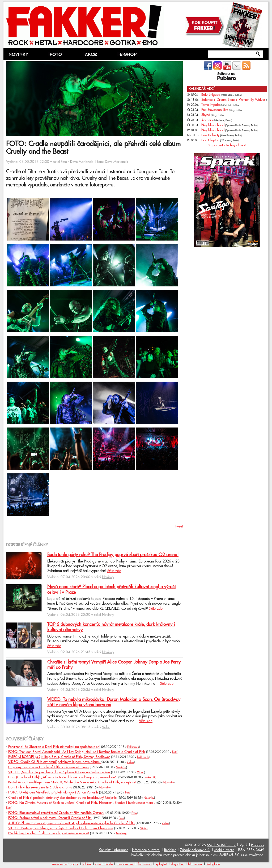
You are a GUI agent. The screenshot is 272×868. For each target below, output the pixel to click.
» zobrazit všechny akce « (227, 145)
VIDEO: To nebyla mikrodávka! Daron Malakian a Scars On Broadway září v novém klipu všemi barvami (114, 702)
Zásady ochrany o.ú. (195, 850)
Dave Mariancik (82, 162)
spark (74, 864)
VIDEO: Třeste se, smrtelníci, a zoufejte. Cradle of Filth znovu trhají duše (61, 828)
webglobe (213, 864)
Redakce (170, 850)
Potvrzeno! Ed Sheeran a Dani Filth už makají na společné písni (54, 747)
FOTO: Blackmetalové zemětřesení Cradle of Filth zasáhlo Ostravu (56, 813)
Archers (207, 120)
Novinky (108, 577)
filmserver (195, 864)
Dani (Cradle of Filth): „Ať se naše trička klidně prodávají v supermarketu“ (62, 777)
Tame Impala (211, 105)
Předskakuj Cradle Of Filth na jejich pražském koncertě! (49, 833)
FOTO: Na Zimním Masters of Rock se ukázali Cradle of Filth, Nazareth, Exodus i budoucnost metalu (82, 803)
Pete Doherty (210, 135)
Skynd (206, 115)
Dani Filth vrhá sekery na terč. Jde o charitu (40, 787)
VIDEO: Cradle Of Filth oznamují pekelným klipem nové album (54, 762)
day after (178, 864)
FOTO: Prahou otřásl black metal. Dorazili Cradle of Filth (50, 818)
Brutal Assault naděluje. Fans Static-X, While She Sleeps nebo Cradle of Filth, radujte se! (72, 782)
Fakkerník (133, 747)
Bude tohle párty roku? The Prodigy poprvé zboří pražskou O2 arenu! (113, 555)
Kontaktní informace (113, 850)
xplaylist (161, 864)
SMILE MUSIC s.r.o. (221, 845)
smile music (60, 864)
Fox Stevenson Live (215, 110)
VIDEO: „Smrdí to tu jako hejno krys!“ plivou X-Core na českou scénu (60, 772)
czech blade (104, 864)
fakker (87, 864)
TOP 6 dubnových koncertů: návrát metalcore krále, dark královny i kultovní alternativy (111, 627)
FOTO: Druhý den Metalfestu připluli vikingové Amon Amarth (53, 792)
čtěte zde (114, 571)
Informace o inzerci (146, 850)
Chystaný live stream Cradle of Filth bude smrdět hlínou (48, 767)
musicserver (125, 864)
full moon (145, 864)
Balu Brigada (211, 95)
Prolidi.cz (258, 845)
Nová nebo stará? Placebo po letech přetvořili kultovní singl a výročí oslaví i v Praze (111, 590)
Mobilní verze (224, 850)
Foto (64, 162)
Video (106, 727)
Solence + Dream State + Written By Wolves (233, 100)
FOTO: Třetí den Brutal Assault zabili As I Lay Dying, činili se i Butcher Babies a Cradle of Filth (77, 752)
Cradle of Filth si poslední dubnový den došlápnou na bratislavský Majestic (62, 798)
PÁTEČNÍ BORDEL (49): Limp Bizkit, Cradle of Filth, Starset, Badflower (59, 757)
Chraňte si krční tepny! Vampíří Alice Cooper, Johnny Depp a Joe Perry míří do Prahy (114, 665)
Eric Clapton (210, 140)
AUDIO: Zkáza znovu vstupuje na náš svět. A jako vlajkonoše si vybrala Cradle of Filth (71, 823)
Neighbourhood (213, 125)
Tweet (179, 526)
